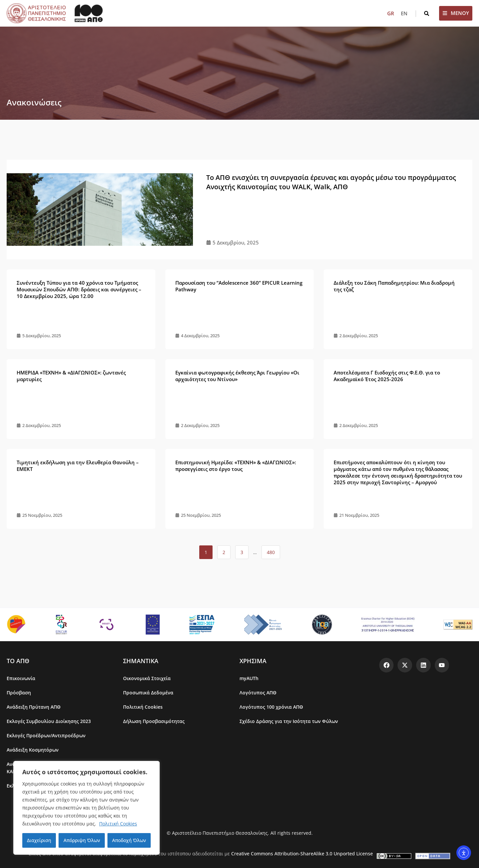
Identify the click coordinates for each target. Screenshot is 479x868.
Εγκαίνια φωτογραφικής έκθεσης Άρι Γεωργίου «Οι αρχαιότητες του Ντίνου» (237, 376)
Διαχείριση (39, 840)
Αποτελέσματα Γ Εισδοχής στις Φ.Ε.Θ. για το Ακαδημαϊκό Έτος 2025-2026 (387, 376)
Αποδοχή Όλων (129, 840)
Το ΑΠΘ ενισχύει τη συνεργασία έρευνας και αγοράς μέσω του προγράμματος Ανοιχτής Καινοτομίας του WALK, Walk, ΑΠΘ (331, 182)
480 (272, 550)
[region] (86, 808)
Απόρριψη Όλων (81, 840)
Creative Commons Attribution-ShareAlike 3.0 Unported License (302, 854)
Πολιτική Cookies (118, 824)
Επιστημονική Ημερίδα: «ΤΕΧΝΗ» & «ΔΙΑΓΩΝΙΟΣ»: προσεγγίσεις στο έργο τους (236, 466)
